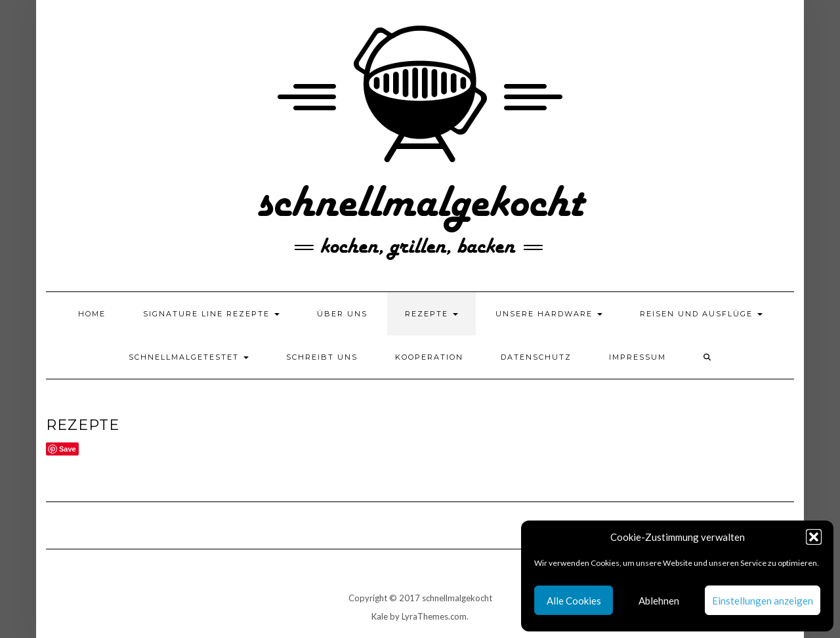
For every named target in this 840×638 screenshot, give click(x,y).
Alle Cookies (574, 601)
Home (92, 314)
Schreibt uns (322, 357)
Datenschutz (536, 357)
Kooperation (429, 357)
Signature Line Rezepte (211, 314)
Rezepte (431, 314)
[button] (814, 537)
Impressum (638, 357)
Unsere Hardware (549, 314)
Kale (380, 616)
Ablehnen (659, 601)
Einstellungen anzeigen (763, 601)
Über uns (342, 314)
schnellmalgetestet (189, 357)
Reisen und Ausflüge (701, 314)
